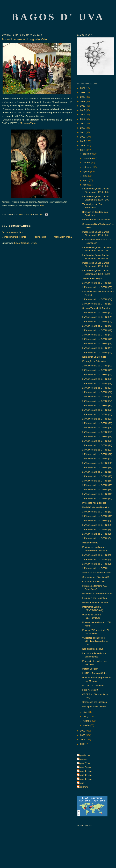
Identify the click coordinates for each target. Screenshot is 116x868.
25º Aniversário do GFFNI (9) (96, 521)
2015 (83, 128)
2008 (83, 735)
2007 (83, 740)
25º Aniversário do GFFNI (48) (97, 330)
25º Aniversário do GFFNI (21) (97, 459)
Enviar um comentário (12, 232)
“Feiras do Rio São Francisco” (97, 573)
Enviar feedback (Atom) (26, 243)
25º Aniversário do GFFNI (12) (97, 498)
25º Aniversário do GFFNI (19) (97, 467)
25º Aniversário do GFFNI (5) (96, 538)
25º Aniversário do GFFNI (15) (97, 485)
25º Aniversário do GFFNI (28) (97, 428)
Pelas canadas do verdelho (96, 602)
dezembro (88, 154)
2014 (83, 132)
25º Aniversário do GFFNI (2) (96, 564)
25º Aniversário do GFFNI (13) (97, 494)
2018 (83, 115)
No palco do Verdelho (93, 685)
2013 (83, 137)
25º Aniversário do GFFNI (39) (97, 379)
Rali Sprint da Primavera (94, 706)
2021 (83, 101)
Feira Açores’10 (90, 690)
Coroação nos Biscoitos (94, 581)
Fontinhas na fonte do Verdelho (98, 594)
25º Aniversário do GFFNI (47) (97, 335)
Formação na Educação (94, 361)
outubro (87, 163)
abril (85, 712)
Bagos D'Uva (84, 763)
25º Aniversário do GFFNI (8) (96, 525)
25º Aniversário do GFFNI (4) (96, 555)
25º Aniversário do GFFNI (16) (97, 481)
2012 (83, 141)
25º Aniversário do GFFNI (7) (96, 529)
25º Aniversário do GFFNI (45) (97, 344)
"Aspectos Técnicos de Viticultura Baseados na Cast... (95, 641)
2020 (83, 106)
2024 (83, 88)
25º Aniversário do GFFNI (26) (97, 436)
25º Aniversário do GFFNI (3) (96, 559)
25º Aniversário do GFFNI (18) (97, 472)
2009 (83, 731)
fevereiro (88, 721)
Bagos (81, 783)
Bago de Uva (84, 755)
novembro (88, 158)
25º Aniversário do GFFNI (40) (97, 375)
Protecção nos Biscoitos (94, 503)
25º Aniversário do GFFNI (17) (97, 476)
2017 (83, 119)
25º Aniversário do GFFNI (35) (97, 397)
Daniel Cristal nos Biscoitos (96, 507)
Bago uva (82, 759)
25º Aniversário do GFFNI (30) (97, 419)
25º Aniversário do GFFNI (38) (97, 383)
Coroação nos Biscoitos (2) (96, 577)
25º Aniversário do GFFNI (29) (97, 423)
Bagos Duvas (84, 767)
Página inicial (40, 237)
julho (86, 176)
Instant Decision (90, 669)
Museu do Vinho (28, 123)
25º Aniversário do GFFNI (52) (97, 313)
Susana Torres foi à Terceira (96, 308)
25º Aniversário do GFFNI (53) (97, 304)
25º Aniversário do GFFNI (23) (97, 450)
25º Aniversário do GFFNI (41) (97, 370)
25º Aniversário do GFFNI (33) (97, 405)
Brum (42, 206)
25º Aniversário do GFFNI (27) (97, 432)
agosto (87, 171)
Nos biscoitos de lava (93, 649)
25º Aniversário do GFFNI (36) (97, 392)
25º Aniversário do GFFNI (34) (97, 401)
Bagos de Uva (85, 771)
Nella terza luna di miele (94, 357)
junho (86, 180)
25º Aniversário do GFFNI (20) (97, 463)
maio (86, 185)
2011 (83, 146)
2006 (83, 744)
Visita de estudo (90, 543)
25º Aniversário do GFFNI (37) (97, 388)
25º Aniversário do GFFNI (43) (97, 352)
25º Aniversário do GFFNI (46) (97, 339)
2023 (83, 93)
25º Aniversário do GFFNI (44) (97, 348)
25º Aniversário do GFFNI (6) (96, 534)
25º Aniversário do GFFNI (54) (97, 299)
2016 (83, 123)
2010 (83, 150)
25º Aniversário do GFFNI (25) (97, 441)
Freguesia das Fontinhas (94, 598)
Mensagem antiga (63, 237)
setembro (88, 167)
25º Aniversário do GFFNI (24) (97, 445)
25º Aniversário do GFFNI (95, 568)
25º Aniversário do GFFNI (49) (97, 326)
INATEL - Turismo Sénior (94, 673)
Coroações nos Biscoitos (94, 702)
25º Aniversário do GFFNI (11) (97, 512)
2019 (83, 110)
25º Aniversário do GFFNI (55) (97, 287)
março (86, 716)
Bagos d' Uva (58, 17)
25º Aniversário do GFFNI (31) (97, 414)
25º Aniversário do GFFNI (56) (97, 283)
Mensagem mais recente (14, 237)
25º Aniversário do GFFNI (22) (97, 454)
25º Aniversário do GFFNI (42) (97, 366)
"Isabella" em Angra (92, 278)
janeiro (87, 725)
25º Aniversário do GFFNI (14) (97, 490)
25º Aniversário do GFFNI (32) (97, 410)
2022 (83, 97)
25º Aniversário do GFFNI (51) (97, 317)
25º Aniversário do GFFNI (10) (97, 516)
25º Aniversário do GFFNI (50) (97, 321)
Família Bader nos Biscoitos (96, 220)
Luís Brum (83, 787)
